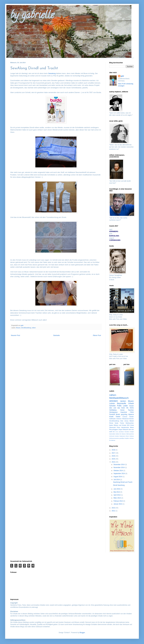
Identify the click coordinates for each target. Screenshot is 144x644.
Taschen (131, 410)
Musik (118, 414)
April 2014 (117, 495)
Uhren (127, 436)
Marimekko (112, 434)
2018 (114, 450)
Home (122, 410)
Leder (125, 406)
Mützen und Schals (120, 425)
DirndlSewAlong (26, 328)
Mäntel (132, 421)
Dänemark (112, 427)
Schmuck (112, 436)
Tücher (122, 423)
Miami (132, 427)
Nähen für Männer (121, 434)
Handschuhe (125, 427)
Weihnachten (130, 423)
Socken (117, 436)
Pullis (119, 406)
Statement (122, 436)
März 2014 (117, 498)
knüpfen (127, 438)
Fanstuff (112, 414)
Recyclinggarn (114, 429)
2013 (114, 508)
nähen (34, 328)
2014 (114, 462)
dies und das (115, 408)
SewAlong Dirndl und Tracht (123, 482)
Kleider (132, 417)
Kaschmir (124, 412)
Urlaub (131, 403)
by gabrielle (32, 16)
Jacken (123, 401)
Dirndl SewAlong (119, 485)
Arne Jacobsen (120, 432)
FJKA (132, 412)
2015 (114, 459)
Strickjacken (113, 412)
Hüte (122, 421)
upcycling (124, 414)
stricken (114, 401)
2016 (114, 456)
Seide (116, 423)
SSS (128, 425)
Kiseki (111, 417)
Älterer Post (97, 335)
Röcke (111, 423)
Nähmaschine (130, 434)
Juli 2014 (117, 480)
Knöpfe (132, 432)
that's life (125, 408)
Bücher (132, 419)
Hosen (131, 406)
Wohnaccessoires (114, 438)
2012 (114, 511)
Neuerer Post (15, 335)
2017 (114, 453)
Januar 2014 (118, 504)
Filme (118, 427)
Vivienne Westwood (122, 419)
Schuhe (112, 406)
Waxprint (126, 429)
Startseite (57, 335)
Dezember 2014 (119, 465)
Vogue (121, 429)
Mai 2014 (117, 492)
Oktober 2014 (118, 471)
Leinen (112, 403)
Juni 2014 (117, 489)
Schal (132, 425)
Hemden (127, 432)
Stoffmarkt (112, 419)
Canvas (125, 417)
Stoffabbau (113, 410)
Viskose (132, 436)
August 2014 (118, 477)
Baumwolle (121, 403)
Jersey (126, 421)
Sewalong (52, 73)
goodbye (122, 438)
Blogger (82, 633)
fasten (111, 425)
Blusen (18, 328)
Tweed (118, 417)
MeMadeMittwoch (119, 398)
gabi (122, 76)
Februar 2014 (118, 501)
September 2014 (119, 474)
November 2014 (119, 467)
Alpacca (131, 414)
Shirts (132, 408)
